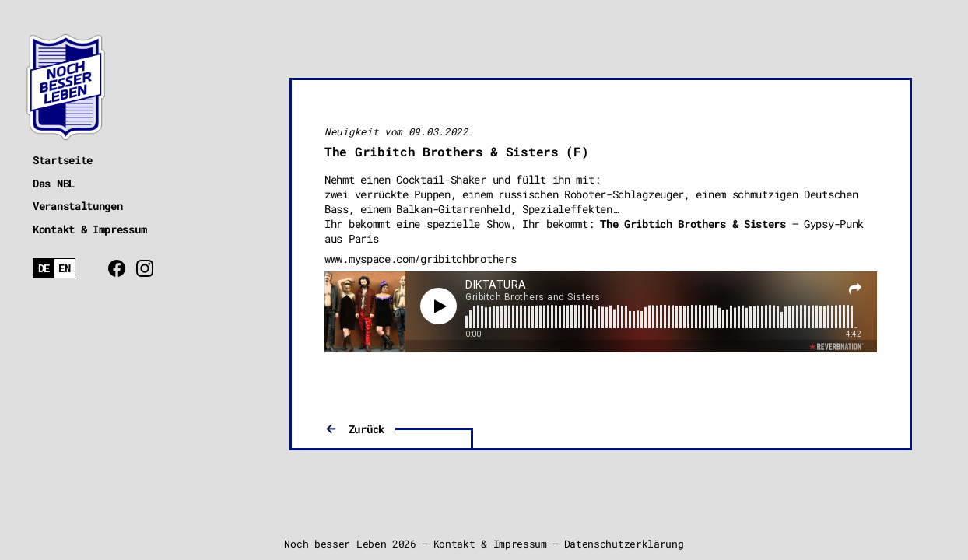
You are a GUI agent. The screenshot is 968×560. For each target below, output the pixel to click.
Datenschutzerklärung (624, 544)
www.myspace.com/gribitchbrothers (420, 259)
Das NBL (54, 183)
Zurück (367, 429)
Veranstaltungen (78, 206)
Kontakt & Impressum (89, 229)
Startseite (63, 160)
